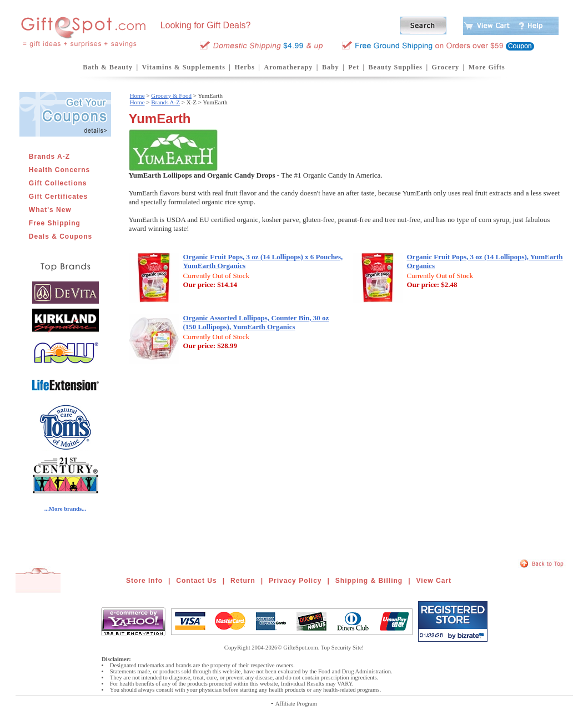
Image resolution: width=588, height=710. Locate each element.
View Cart (434, 581)
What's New (50, 210)
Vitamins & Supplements (184, 67)
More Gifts (487, 67)
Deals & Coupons (61, 236)
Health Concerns (59, 170)
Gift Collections (58, 183)
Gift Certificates (58, 197)
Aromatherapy (288, 67)
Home (137, 95)
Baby (331, 67)
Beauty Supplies (396, 67)
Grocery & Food (171, 95)
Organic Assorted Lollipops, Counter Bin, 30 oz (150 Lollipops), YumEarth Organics (256, 322)
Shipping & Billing (369, 581)
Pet (354, 67)
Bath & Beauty (108, 67)
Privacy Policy (295, 581)
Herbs (244, 67)
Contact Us (196, 581)
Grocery (446, 67)
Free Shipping (55, 223)
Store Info (144, 581)
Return (243, 581)
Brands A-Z (49, 157)
